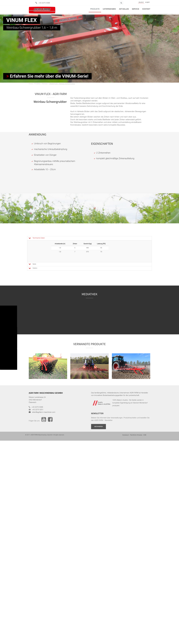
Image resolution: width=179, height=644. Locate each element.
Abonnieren (99, 416)
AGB (145, 414)
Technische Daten (37, 238)
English (147, 2)
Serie (32, 264)
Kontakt (146, 9)
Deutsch (141, 2)
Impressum (126, 414)
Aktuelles (124, 9)
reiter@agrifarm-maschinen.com (43, 391)
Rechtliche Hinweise (136, 414)
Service (136, 9)
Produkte (95, 9)
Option (33, 268)
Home (31, 84)
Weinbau (45, 84)
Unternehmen (109, 9)
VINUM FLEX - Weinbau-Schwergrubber (62, 84)
